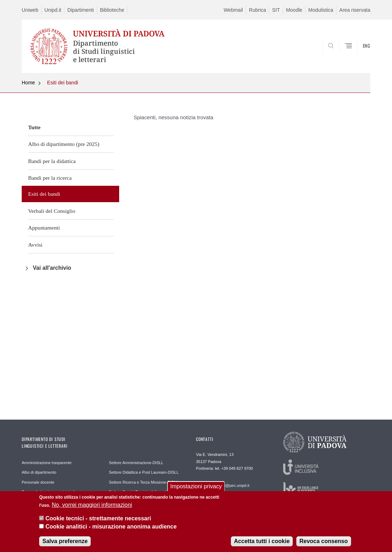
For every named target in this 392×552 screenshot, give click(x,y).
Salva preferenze (65, 542)
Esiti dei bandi (62, 83)
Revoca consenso (324, 542)
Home (28, 83)
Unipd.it (53, 10)
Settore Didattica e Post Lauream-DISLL (144, 472)
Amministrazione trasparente (47, 463)
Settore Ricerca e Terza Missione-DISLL (144, 482)
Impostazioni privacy (196, 487)
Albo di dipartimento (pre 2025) (64, 144)
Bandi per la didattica (52, 161)
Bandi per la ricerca (50, 178)
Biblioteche (112, 10)
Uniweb (30, 10)
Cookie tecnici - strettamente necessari (98, 519)
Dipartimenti (81, 10)
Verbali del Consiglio (52, 211)
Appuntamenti (44, 228)
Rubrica (258, 10)
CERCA (359, 56)
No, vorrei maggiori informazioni (92, 506)
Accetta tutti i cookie (262, 542)
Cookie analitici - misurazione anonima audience (111, 527)
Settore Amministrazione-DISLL (136, 463)
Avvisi (35, 245)
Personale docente (38, 482)
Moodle (294, 10)
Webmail (233, 10)
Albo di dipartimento (39, 472)
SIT (276, 10)
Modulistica (321, 10)
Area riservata (355, 10)
